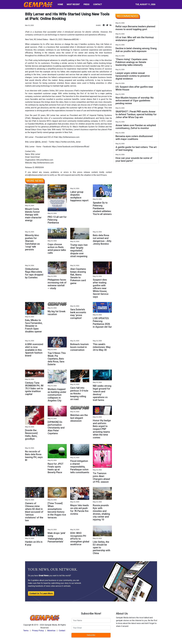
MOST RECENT (73, 4)
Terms (26, 631)
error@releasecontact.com (36, 175)
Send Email (35, 157)
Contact (62, 631)
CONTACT (98, 4)
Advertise (51, 631)
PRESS (86, 4)
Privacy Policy (38, 631)
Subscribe (91, 635)
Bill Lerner (50, 56)
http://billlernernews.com (43, 163)
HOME (60, 4)
